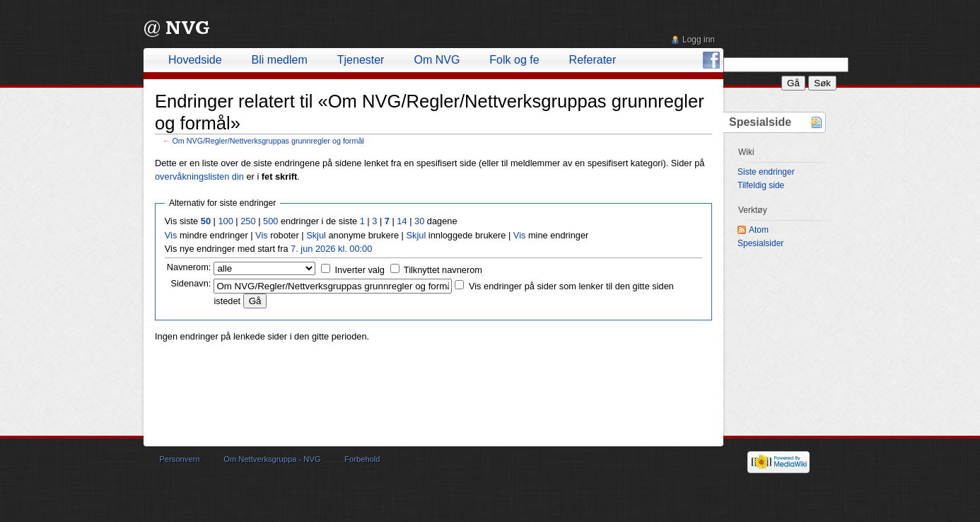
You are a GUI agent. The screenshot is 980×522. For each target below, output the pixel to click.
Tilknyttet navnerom (443, 270)
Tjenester (361, 60)
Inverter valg (360, 270)
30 (419, 221)
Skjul (316, 235)
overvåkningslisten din (199, 176)
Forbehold (362, 459)
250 (248, 221)
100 (225, 221)
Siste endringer (766, 172)
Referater (593, 60)
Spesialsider (760, 243)
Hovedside (195, 60)
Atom (759, 230)
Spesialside (760, 122)
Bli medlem (280, 60)
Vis (171, 235)
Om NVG (437, 60)
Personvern (179, 459)
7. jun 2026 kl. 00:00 (331, 249)
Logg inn (699, 40)
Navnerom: (189, 267)
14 (402, 221)
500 (270, 221)
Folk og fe (514, 60)
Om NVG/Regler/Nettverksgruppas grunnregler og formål (268, 141)
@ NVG (177, 28)
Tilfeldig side (761, 185)
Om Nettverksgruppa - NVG (272, 459)
